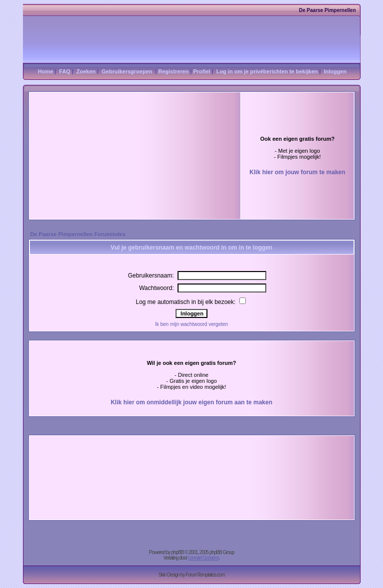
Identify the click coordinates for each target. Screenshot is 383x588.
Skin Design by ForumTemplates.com (192, 575)
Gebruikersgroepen (127, 71)
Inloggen (335, 71)
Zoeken (86, 71)
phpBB (177, 552)
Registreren (173, 71)
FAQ (65, 71)
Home (46, 71)
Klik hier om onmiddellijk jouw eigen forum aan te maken (191, 402)
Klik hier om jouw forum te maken (297, 172)
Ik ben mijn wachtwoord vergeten (191, 324)
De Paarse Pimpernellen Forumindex (78, 234)
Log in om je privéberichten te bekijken (267, 71)
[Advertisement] (121, 132)
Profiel (201, 71)
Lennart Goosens (203, 558)
